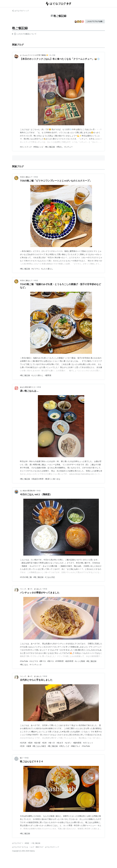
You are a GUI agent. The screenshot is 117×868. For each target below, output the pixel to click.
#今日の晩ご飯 (26, 577)
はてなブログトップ (52, 847)
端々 (22, 758)
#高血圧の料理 (37, 479)
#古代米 (23, 743)
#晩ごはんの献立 (39, 746)
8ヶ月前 (53, 55)
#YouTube (24, 661)
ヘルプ (32, 847)
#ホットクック (26, 147)
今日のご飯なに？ (26, 177)
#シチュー (69, 147)
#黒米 (30, 743)
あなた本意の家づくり (28, 387)
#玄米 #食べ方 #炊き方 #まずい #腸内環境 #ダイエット (68, 743)
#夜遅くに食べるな (53, 479)
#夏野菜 (48, 375)
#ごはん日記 (50, 577)
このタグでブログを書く (95, 21)
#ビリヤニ (36, 269)
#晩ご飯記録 (50, 147)
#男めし (60, 147)
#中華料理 (59, 661)
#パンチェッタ (36, 665)
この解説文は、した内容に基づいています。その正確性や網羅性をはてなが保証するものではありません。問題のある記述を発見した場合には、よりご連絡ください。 (24, 34)
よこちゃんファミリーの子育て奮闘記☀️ (34, 55)
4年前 (36, 177)
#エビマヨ (34, 661)
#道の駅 (37, 743)
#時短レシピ (38, 147)
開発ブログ (40, 847)
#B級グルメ (76, 746)
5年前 (39, 491)
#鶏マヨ (51, 661)
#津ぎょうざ (64, 746)
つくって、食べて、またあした (31, 589)
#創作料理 (69, 661)
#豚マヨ (43, 661)
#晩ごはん (24, 665)
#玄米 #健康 (26, 746)
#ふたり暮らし (47, 269)
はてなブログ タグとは (20, 847)
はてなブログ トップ (20, 11)
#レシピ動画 (80, 661)
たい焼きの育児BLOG (28, 491)
